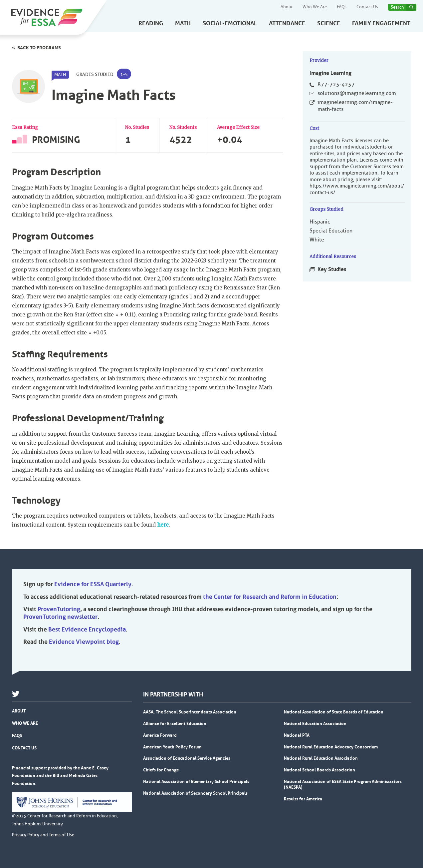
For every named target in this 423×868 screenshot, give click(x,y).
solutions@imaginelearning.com (357, 93)
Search (397, 7)
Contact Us (367, 7)
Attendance (287, 23)
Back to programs (39, 48)
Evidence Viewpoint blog (84, 642)
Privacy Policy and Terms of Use (43, 835)
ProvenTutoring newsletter (60, 617)
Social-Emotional (230, 23)
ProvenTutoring (59, 609)
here (163, 525)
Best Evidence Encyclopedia (87, 630)
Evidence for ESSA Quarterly (93, 584)
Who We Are (315, 7)
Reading (151, 23)
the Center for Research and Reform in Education (270, 597)
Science (329, 23)
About (287, 7)
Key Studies (332, 269)
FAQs (342, 7)
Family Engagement (381, 23)
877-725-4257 (336, 85)
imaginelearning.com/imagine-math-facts (355, 106)
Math (183, 23)
